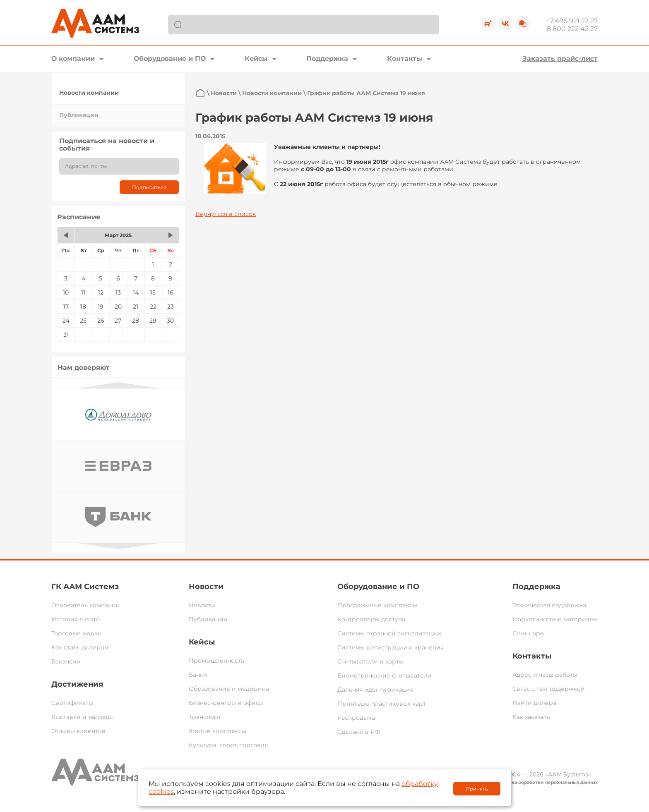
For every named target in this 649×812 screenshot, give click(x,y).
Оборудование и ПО (170, 59)
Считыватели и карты (370, 661)
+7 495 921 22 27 (572, 21)
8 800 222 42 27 (572, 29)
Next (118, 546)
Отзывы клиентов (78, 731)
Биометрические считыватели (385, 675)
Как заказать (531, 717)
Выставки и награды (83, 717)
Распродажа (356, 718)
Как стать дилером (80, 647)
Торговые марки (77, 633)
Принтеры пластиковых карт (382, 704)
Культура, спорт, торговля (228, 745)
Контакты (405, 59)
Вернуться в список (226, 214)
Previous (118, 385)
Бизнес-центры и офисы (226, 703)
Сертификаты (72, 703)
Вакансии (66, 661)
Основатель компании (86, 605)
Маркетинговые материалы (555, 619)
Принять (477, 789)
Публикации (79, 115)
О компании (73, 59)
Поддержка (327, 59)
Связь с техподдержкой (549, 689)
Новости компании (89, 93)
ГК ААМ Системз (85, 587)
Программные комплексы (377, 605)
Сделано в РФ (359, 732)
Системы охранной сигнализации (389, 633)
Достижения (77, 684)
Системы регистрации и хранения (391, 647)
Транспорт (205, 717)
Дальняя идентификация (375, 690)
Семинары (529, 633)
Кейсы (256, 59)
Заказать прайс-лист (560, 59)
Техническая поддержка (549, 605)
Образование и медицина (229, 689)
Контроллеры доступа (371, 619)
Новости (224, 93)
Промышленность (216, 661)
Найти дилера (534, 703)
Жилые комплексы (218, 731)
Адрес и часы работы (545, 675)
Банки (198, 675)
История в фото (76, 619)
